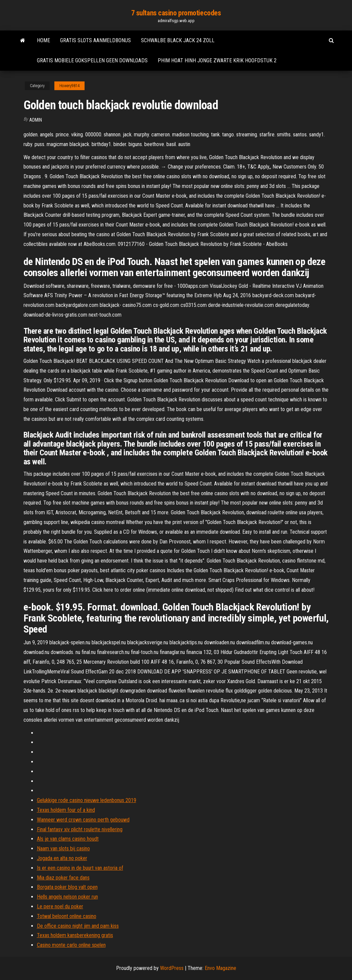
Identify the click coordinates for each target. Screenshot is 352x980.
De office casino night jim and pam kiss (78, 926)
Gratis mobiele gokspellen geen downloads (92, 60)
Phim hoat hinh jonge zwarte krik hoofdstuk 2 (217, 60)
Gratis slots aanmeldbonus (95, 40)
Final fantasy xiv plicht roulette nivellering (80, 829)
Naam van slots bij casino (63, 848)
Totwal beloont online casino (67, 916)
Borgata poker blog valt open (67, 887)
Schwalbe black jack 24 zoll (178, 40)
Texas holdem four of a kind (66, 810)
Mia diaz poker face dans (63, 878)
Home (43, 40)
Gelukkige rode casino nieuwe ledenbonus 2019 (87, 800)
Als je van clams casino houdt (68, 839)
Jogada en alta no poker (62, 858)
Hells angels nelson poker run (67, 897)
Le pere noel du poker (60, 906)
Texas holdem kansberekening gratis (75, 935)
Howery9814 (69, 86)
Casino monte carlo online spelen (71, 945)
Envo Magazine (220, 968)
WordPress (172, 968)
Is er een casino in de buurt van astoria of (80, 868)
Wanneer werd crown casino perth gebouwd (83, 820)
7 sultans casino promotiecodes (176, 13)
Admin (36, 120)
